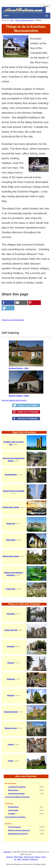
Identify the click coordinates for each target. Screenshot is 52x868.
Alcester (11, 744)
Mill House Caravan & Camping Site (19, 830)
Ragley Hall (11, 524)
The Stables (12, 814)
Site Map (25, 859)
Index (19, 859)
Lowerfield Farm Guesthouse (17, 787)
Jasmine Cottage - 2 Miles (26, 384)
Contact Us (34, 859)
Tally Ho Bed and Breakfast (16, 794)
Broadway (11, 646)
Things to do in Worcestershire (13, 320)
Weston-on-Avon (11, 728)
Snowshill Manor (11, 475)
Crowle (10, 761)
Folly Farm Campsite (14, 827)
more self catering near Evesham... (15, 400)
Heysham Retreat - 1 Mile (26, 355)
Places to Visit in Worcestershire (25, 20)
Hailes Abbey (11, 540)
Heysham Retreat (13, 807)
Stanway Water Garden (11, 507)
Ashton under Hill (11, 630)
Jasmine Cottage (13, 810)
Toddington (11, 679)
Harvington (11, 614)
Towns (12, 20)
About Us (10, 857)
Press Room (19, 857)
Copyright (7, 852)
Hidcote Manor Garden (11, 556)
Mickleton (11, 695)
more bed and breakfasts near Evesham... (18, 797)
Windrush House (13, 790)
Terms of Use (29, 857)
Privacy (37, 857)
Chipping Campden (11, 712)
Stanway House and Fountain (14, 491)
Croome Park (10, 589)
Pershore (11, 663)
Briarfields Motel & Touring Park (18, 834)
